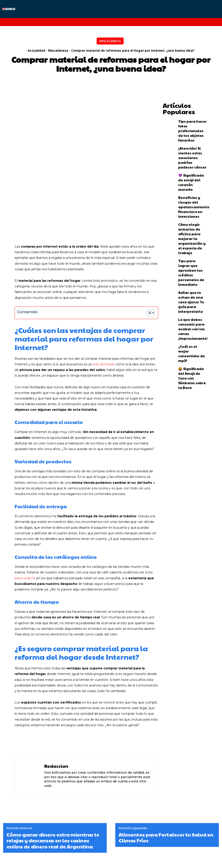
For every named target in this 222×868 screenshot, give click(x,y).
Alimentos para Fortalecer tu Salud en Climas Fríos (166, 775)
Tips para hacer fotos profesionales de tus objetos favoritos (192, 123)
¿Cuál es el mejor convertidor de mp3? (191, 279)
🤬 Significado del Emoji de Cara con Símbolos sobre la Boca (190, 299)
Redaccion (56, 703)
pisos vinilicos (25, 515)
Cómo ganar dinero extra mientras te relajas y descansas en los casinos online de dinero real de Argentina (53, 778)
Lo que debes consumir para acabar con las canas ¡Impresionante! (193, 260)
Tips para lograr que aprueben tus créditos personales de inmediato (192, 221)
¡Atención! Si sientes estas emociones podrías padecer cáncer (191, 143)
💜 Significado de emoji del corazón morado (189, 162)
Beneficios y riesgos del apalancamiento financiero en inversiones (191, 182)
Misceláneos (110, 41)
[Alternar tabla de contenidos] (148, 250)
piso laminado (104, 302)
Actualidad (36, 50)
